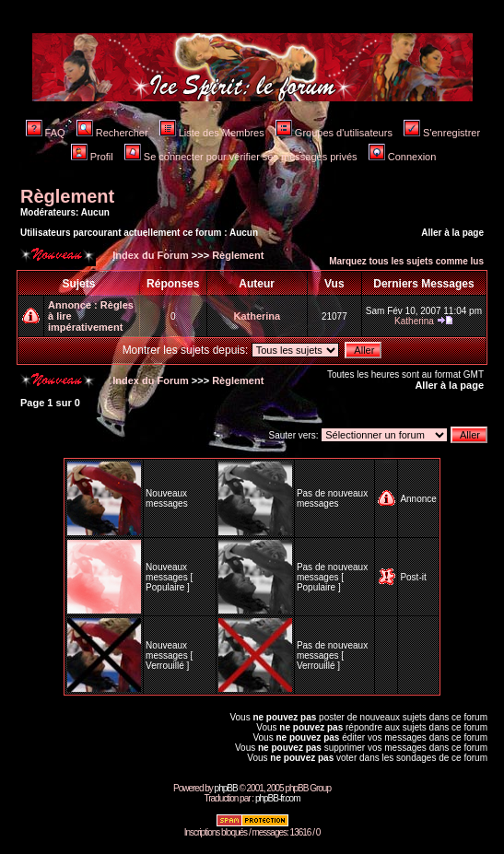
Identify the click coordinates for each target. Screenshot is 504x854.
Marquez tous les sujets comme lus (406, 261)
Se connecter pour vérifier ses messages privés (241, 157)
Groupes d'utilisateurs (334, 133)
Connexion (403, 157)
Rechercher (112, 133)
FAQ (46, 133)
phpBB (226, 788)
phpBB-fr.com (278, 798)
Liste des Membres (212, 133)
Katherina (257, 316)
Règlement (67, 196)
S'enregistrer (442, 133)
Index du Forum (149, 255)
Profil (92, 157)
